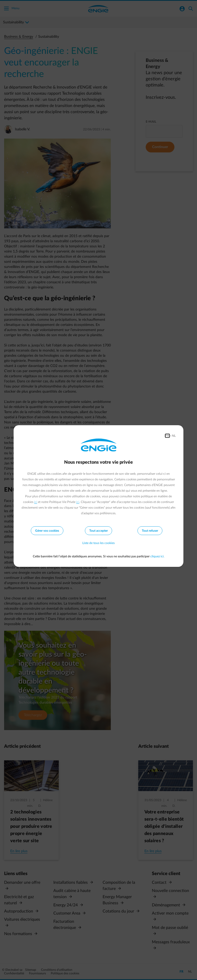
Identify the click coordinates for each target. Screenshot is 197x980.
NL (174, 436)
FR (167, 436)
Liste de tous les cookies (98, 543)
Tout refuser (150, 531)
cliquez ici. (157, 556)
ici (36, 502)
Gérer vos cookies (47, 531)
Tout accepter (98, 531)
